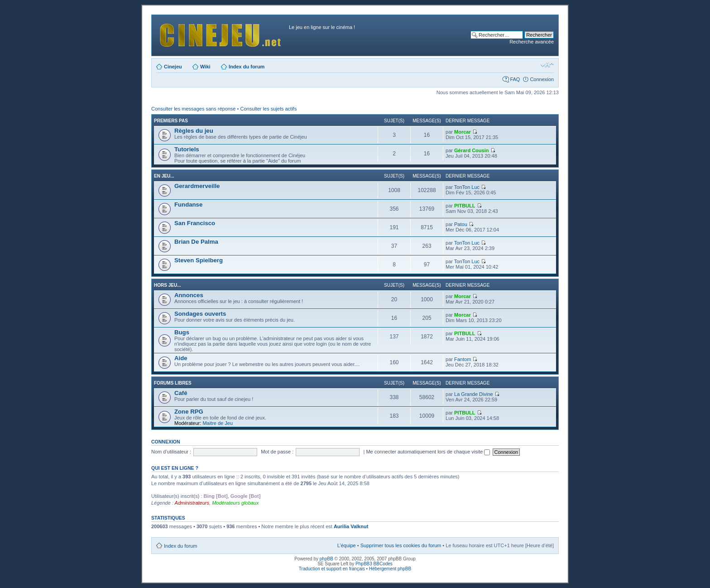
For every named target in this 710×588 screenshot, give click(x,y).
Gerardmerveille (197, 186)
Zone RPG (189, 412)
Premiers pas (171, 121)
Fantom (463, 359)
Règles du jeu (194, 131)
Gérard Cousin (471, 150)
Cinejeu (173, 67)
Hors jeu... (167, 285)
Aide (181, 358)
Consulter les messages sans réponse (193, 109)
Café (181, 393)
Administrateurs (192, 503)
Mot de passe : (277, 452)
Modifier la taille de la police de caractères (547, 65)
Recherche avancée (532, 42)
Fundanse (188, 205)
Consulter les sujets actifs (268, 109)
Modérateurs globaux (235, 503)
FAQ (515, 79)
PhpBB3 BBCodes (374, 564)
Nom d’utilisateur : (171, 452)
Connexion (542, 79)
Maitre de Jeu (218, 423)
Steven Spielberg (199, 260)
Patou (461, 224)
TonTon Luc (467, 187)
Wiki (205, 67)
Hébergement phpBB (390, 569)
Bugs (182, 332)
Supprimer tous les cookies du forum (401, 545)
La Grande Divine (474, 394)
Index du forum (247, 67)
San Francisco (195, 223)
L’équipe (347, 545)
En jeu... (164, 176)
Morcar (463, 132)
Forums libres (173, 383)
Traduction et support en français (332, 569)
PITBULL (465, 206)
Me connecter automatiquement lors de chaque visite (428, 452)
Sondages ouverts (200, 314)
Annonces (189, 295)
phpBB (326, 559)
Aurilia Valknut (351, 526)
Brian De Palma (196, 242)
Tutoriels (187, 149)
